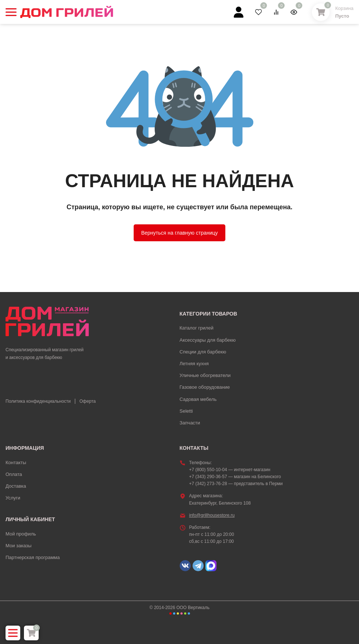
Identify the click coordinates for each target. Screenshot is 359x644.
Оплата (14, 474)
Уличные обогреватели (205, 375)
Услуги (13, 498)
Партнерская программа (33, 557)
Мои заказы (19, 546)
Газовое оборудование (205, 387)
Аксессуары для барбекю (208, 340)
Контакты (16, 462)
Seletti (186, 411)
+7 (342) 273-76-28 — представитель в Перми (236, 484)
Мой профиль (21, 534)
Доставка (16, 486)
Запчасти (190, 423)
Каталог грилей (197, 328)
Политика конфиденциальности (38, 401)
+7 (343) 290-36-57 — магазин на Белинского (235, 477)
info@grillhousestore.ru (212, 515)
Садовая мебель (198, 399)
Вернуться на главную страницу (179, 233)
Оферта (88, 401)
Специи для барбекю (203, 352)
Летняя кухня (194, 364)
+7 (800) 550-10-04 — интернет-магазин (230, 470)
